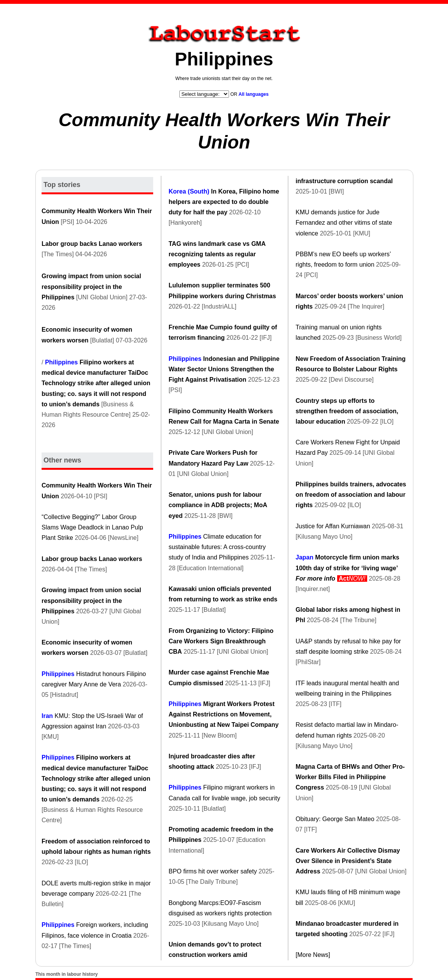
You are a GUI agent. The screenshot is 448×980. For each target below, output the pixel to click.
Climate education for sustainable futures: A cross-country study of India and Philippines (217, 547)
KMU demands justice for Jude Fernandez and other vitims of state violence (344, 223)
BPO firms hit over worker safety (213, 871)
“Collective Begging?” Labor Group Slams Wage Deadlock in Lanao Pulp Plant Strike (92, 527)
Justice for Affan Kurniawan (333, 526)
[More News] (313, 955)
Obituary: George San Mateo (335, 819)
